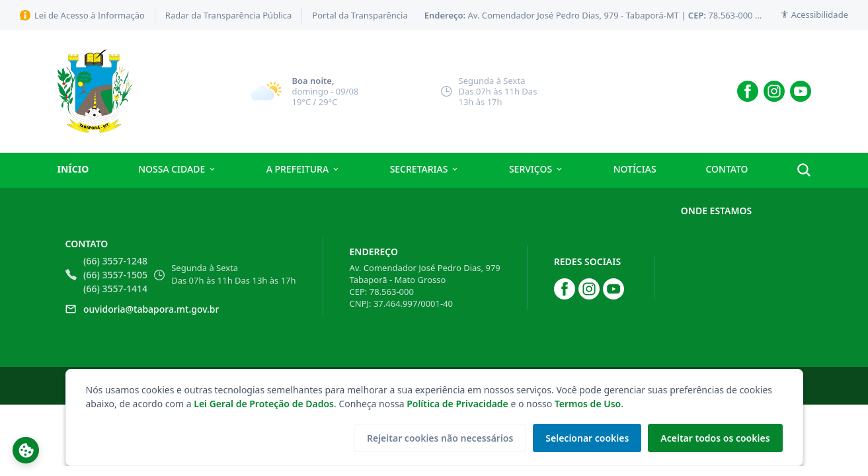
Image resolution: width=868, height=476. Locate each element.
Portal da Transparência (360, 15)
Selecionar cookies (585, 438)
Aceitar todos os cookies (714, 438)
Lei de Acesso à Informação (82, 15)
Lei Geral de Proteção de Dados (264, 404)
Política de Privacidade (457, 404)
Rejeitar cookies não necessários (437, 438)
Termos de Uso (588, 404)
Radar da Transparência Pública (229, 15)
